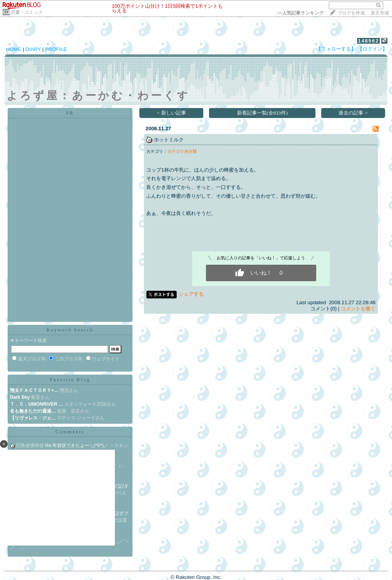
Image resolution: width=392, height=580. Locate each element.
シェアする (191, 294)
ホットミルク (169, 140)
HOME (14, 49)
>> (300, 13)
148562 (368, 41)
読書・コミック (27, 12)
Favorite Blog (70, 380)
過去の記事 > (353, 113)
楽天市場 (380, 13)
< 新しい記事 (171, 113)
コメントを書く (358, 309)
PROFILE (56, 49)
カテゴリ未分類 (182, 151)
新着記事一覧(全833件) (262, 113)
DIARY (33, 49)
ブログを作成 (351, 13)
